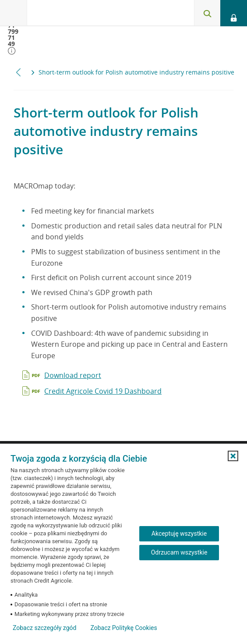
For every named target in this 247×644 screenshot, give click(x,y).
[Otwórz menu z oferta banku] (14, 13)
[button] (233, 456)
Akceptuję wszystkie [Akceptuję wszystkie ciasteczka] (179, 534)
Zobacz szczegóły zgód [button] (44, 628)
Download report (73, 375)
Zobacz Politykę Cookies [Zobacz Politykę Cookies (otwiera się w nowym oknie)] (123, 628)
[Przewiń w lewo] (19, 72)
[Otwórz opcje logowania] (234, 13)
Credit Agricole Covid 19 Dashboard (103, 391)
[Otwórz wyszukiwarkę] (207, 13)
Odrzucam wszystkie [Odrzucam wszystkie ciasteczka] (179, 552)
